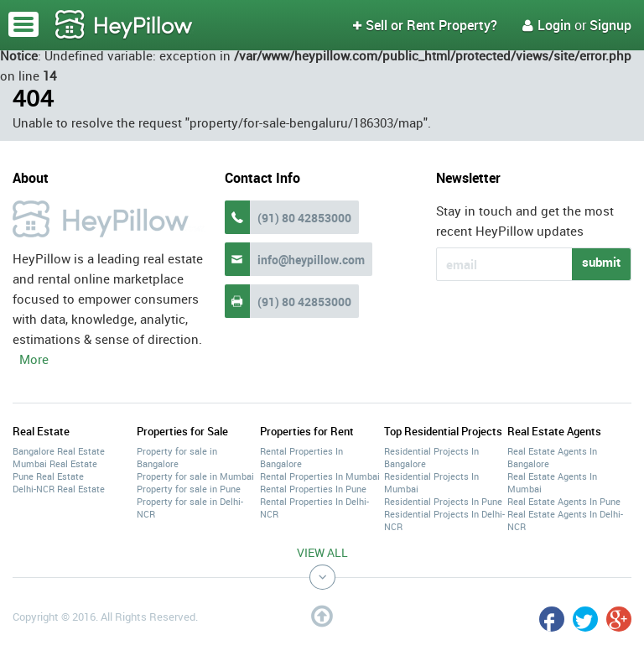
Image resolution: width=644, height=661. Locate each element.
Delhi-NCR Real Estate (59, 489)
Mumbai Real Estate (55, 463)
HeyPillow (124, 25)
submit (601, 262)
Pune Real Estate (48, 476)
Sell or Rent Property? (425, 25)
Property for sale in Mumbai (195, 476)
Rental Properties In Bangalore (301, 457)
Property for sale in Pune (189, 489)
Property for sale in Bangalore (177, 457)
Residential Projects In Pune (443, 501)
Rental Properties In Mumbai (320, 476)
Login (547, 25)
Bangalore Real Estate (59, 451)
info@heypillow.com (311, 260)
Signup (610, 25)
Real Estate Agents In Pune (564, 501)
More (34, 359)
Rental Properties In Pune (313, 489)
